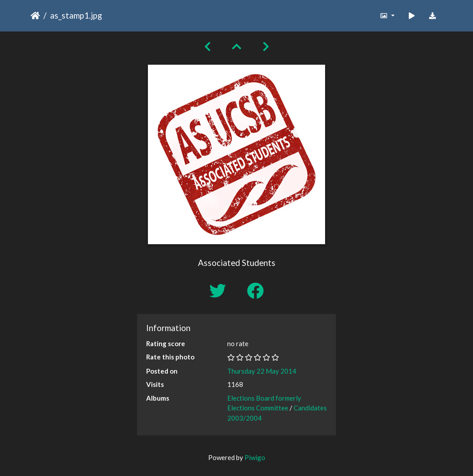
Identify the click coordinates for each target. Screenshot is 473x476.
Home (35, 16)
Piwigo (255, 457)
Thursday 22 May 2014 (262, 371)
